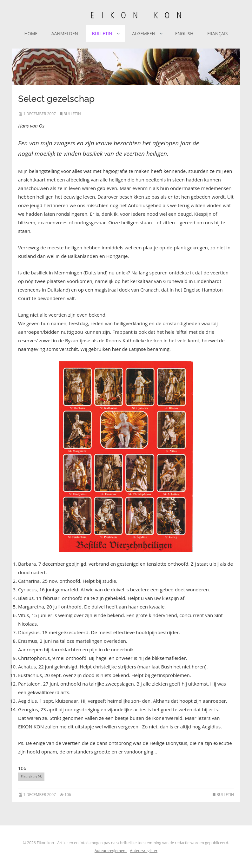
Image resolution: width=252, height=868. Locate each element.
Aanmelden (65, 33)
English (184, 33)
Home (31, 33)
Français (218, 33)
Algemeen (144, 33)
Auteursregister (144, 851)
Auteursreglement (111, 851)
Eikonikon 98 (31, 776)
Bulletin (102, 33)
